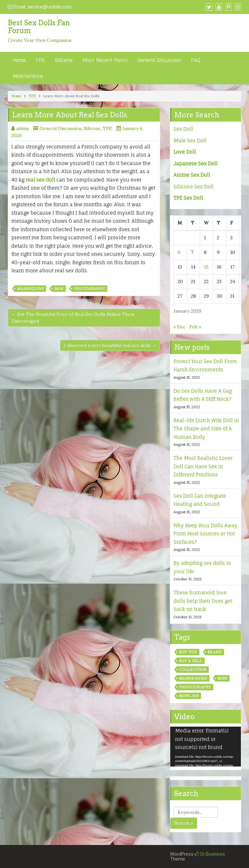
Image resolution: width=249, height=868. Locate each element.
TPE (40, 60)
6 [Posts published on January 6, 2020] (179, 252)
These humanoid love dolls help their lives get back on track (203, 601)
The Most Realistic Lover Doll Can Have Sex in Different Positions (203, 466)
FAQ (196, 60)
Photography (89, 289)
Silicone (64, 60)
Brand (215, 652)
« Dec (179, 327)
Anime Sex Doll (192, 175)
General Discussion (159, 60)
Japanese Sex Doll (196, 164)
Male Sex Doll (190, 141)
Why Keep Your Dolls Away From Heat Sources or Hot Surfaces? (205, 534)
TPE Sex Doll (188, 198)
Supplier (189, 696)
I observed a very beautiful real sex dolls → (110, 345)
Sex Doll (183, 129)
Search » (184, 823)
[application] (206, 747)
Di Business (210, 854)
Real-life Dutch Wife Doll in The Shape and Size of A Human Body (206, 429)
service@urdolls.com (50, 7)
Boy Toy (188, 652)
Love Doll (185, 152)
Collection (193, 670)
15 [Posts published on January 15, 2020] (206, 267)
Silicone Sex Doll (194, 187)
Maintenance (28, 76)
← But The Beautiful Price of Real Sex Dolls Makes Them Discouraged (73, 318)
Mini (59, 289)
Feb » (195, 327)
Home (19, 60)
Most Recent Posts (105, 60)
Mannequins (30, 289)
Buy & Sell (191, 661)
